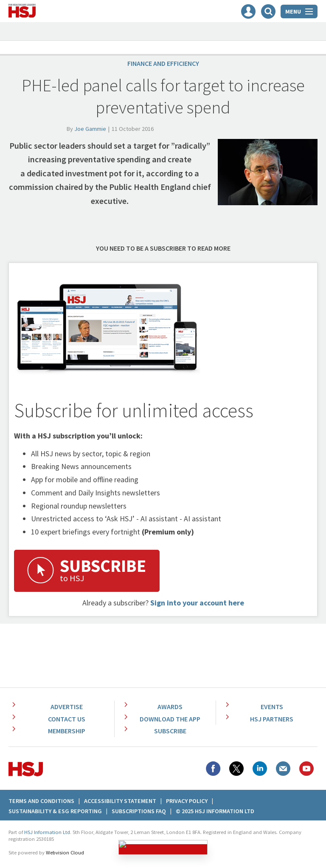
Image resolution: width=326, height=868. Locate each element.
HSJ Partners (272, 719)
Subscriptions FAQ (139, 811)
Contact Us (67, 719)
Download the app (170, 719)
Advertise (67, 707)
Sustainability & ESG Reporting (55, 811)
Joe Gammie (90, 129)
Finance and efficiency (163, 63)
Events (272, 707)
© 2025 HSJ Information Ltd (215, 811)
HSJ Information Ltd (47, 832)
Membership (67, 731)
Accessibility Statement (120, 801)
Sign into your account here (197, 603)
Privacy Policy (187, 801)
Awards (170, 707)
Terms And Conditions (41, 801)
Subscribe (170, 731)
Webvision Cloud (65, 852)
